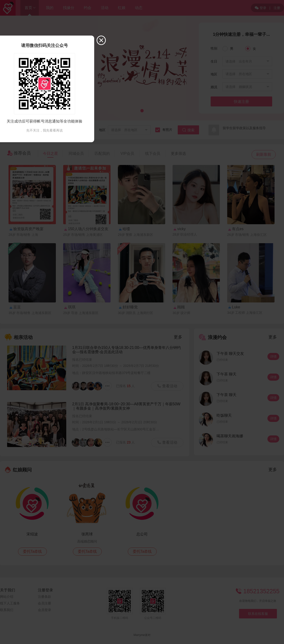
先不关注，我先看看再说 (44, 130)
